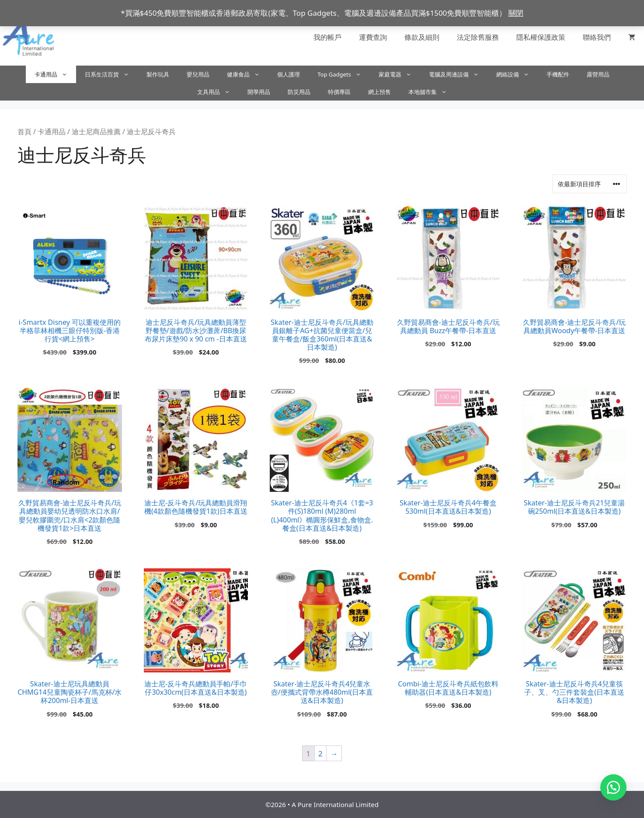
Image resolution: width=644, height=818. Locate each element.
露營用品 (598, 74)
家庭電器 (399, 74)
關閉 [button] (516, 13)
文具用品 (218, 92)
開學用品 (259, 92)
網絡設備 (517, 74)
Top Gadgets (344, 74)
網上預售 (379, 92)
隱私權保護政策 (541, 37)
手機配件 (558, 74)
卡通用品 (55, 74)
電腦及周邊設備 (458, 74)
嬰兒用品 (198, 74)
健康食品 (248, 74)
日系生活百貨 (111, 74)
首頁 (24, 132)
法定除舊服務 (478, 37)
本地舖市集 (432, 92)
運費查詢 (373, 37)
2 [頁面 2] (320, 754)
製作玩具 (158, 74)
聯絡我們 (597, 37)
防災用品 (299, 92)
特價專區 (339, 92)
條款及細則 (422, 37)
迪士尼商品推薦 (96, 132)
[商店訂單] (589, 184)
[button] (613, 787)
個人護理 (289, 74)
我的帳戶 (327, 37)
